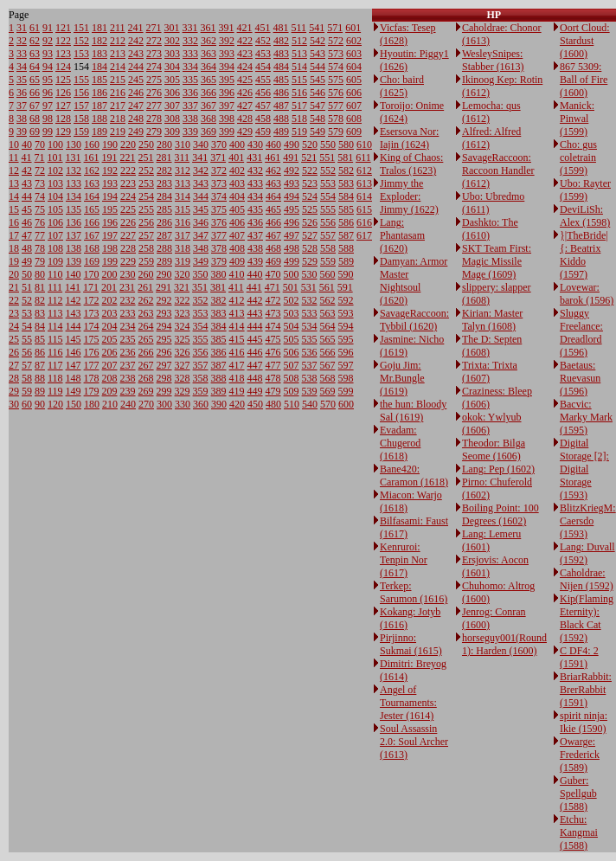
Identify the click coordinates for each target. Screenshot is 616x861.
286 (164, 222)
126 (63, 93)
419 (237, 391)
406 (237, 222)
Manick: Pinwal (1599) (577, 119)
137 (74, 235)
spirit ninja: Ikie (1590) (584, 722)
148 (74, 378)
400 (237, 145)
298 (164, 378)
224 (128, 196)
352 (201, 300)
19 (14, 261)
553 (328, 183)
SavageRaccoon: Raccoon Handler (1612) (498, 170)
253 (146, 183)
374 (219, 196)
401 (236, 157)
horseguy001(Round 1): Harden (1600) (504, 644)
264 (146, 326)
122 (63, 41)
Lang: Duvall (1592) (587, 553)
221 (128, 157)
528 (310, 248)
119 (55, 391)
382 (219, 300)
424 (245, 67)
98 (48, 119)
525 (310, 209)
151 (81, 28)
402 (237, 170)
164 (92, 196)
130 (74, 145)
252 (146, 170)
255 (146, 209)
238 (128, 378)
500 (292, 274)
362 (209, 41)
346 (201, 222)
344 (201, 196)
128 (63, 119)
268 (146, 378)
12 (14, 170)
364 (209, 67)
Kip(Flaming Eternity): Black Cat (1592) (587, 618)
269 (146, 391)
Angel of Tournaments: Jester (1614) (408, 703)
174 (92, 326)
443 (255, 313)
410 (237, 274)
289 (164, 261)
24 (14, 326)
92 (48, 41)
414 (237, 326)
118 (55, 378)
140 (74, 274)
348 (201, 248)
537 (310, 365)
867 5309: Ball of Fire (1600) (584, 80)
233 (128, 313)
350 (201, 274)
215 (118, 80)
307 (172, 106)
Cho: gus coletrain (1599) (578, 157)
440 (255, 274)
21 (14, 287)
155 (81, 80)
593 (346, 313)
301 (172, 28)
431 (254, 157)
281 (164, 157)
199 (110, 261)
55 (27, 339)
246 (136, 93)
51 (27, 287)
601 (353, 28)
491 (291, 157)
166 (92, 222)
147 (74, 365)
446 (255, 352)
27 (14, 365)
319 (183, 261)
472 (273, 300)
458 (263, 119)
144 (74, 326)
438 (255, 248)
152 (81, 41)
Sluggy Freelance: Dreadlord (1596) (581, 333)
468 (273, 248)
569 (328, 391)
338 (190, 119)
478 (273, 378)
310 (183, 145)
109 (55, 261)
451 (263, 28)
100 (55, 145)
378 (219, 248)
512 (299, 41)
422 (245, 41)
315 (183, 209)
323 (183, 313)
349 (201, 261)
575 (336, 80)
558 (328, 248)
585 (346, 209)
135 (74, 209)
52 (27, 300)
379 (219, 261)
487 (281, 106)
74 (40, 196)
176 (92, 352)
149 (74, 391)
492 (292, 170)
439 (255, 261)
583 (346, 183)
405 (237, 209)
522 (310, 170)
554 (328, 196)
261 (145, 287)
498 (292, 248)
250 (146, 145)
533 (310, 313)
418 (237, 378)
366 (209, 93)
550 (328, 145)
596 (346, 352)
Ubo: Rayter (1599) (585, 190)
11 (14, 157)
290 (164, 274)
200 (110, 274)
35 (22, 80)
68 (35, 119)
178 (92, 378)
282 (164, 170)
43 (27, 183)
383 (219, 313)
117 (55, 365)
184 (99, 67)
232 (128, 300)
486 (281, 93)
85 (40, 339)
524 (310, 196)
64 (35, 67)
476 (273, 352)
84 (40, 326)
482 (281, 41)
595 (346, 339)
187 (99, 106)
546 (318, 93)
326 (183, 352)
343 (201, 183)
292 (164, 300)
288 (164, 248)
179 (92, 391)
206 (110, 352)
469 (273, 261)
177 (92, 365)
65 (35, 80)
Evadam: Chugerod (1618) (400, 443)
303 (172, 54)
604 (354, 67)
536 (310, 352)
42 (27, 170)
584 (346, 196)
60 (27, 404)
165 (92, 209)
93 (48, 54)
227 (128, 235)
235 (128, 339)
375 (219, 209)
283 (164, 183)
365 (209, 80)
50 (27, 274)
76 (40, 222)
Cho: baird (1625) (402, 86)
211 (118, 28)
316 (183, 222)
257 (146, 235)
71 (40, 157)
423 (245, 54)
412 (237, 300)
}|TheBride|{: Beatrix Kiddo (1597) (584, 255)
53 (27, 313)
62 (35, 41)
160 (92, 145)
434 (255, 196)
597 (346, 365)
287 (164, 235)
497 (292, 235)
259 (146, 261)
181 (99, 28)
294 (164, 326)
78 (40, 248)
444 (255, 326)
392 (227, 41)
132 (74, 170)
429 (245, 132)
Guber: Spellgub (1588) (578, 794)
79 (40, 261)
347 (201, 235)
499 (292, 261)
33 (22, 54)
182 (99, 41)
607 (354, 106)
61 (35, 28)
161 (92, 157)
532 (310, 300)
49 (27, 261)
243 (136, 54)
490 (292, 145)
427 (245, 106)
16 (14, 222)
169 (92, 261)
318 (183, 248)
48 (27, 248)
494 (292, 196)
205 (110, 339)
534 (310, 326)
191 (110, 157)
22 (14, 300)
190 (110, 145)
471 (273, 287)
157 (81, 106)
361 (209, 28)
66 (35, 93)
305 (172, 80)
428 (245, 119)
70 (40, 145)
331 (190, 28)
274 (154, 67)
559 (328, 261)
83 (40, 313)
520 (310, 145)
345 (201, 209)
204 (110, 326)
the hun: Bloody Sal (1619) (413, 411)
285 (164, 209)
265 (146, 339)
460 (273, 145)
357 (201, 365)
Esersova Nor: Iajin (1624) (409, 138)
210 (110, 404)
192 (110, 170)
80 (40, 274)
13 (14, 183)
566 (328, 352)
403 (237, 183)
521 (309, 157)
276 (154, 93)
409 (237, 261)
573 (336, 54)
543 (318, 54)
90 (40, 404)
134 (74, 196)
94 (48, 67)
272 (154, 41)
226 (128, 222)
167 (92, 235)
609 (354, 132)
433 (255, 183)
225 (128, 209)
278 (154, 119)
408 (237, 248)
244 (136, 67)
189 (99, 132)
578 (336, 119)
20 (14, 274)
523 (310, 183)
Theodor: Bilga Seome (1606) (494, 450)
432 (255, 170)
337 (190, 106)
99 (48, 132)
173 (92, 313)
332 (190, 41)
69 (35, 132)
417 (237, 365)
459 (263, 132)
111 (55, 287)
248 (136, 119)
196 (110, 222)
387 (219, 365)
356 (201, 352)
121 (63, 28)
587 (346, 235)
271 (154, 28)
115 (55, 339)
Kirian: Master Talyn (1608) (492, 320)
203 (110, 313)
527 (310, 235)
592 (346, 300)
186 (99, 93)
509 (292, 391)
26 (14, 352)
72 (40, 170)
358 (201, 378)
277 (154, 106)
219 (118, 132)
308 (172, 119)
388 (219, 378)
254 (146, 196)
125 (63, 80)
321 (182, 287)
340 (201, 145)
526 (310, 222)
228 (128, 248)
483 (281, 54)
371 (218, 157)
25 (14, 339)
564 (328, 326)
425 (245, 80)
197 (110, 235)
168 (92, 248)
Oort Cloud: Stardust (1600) (585, 41)
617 (364, 235)
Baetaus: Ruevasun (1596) (580, 378)
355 (201, 339)
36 (22, 93)
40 (27, 145)
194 (110, 196)
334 (190, 67)
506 (292, 352)
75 (40, 209)
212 (118, 41)
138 (74, 248)
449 (255, 391)
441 (254, 287)
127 (63, 106)
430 (255, 145)
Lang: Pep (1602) (498, 469)
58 (27, 378)
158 (81, 119)
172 (92, 300)
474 (273, 326)
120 (55, 404)
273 (154, 54)
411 (236, 287)
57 (27, 365)
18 (14, 248)
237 (128, 365)
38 (22, 119)
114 (55, 326)
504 (292, 326)
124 (63, 67)
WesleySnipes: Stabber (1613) (493, 60)
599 (346, 391)
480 (273, 404)
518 (299, 119)
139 (74, 261)
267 (146, 365)
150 (74, 404)
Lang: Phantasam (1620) (402, 235)
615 (364, 209)
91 (48, 28)
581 (345, 157)
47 (27, 235)
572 (336, 41)
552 (328, 170)
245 (136, 80)
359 (201, 391)
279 (154, 132)
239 (128, 391)
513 (299, 54)
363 (209, 54)
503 (292, 313)
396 (227, 93)
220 (128, 145)
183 (99, 54)
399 (227, 132)
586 (346, 222)
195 (110, 209)
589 (346, 261)
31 (22, 28)
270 (146, 404)
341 (200, 157)
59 (27, 391)
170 (92, 274)
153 (81, 54)
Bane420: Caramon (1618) (414, 475)
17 (14, 235)
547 (318, 106)
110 (55, 274)
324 (183, 326)
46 (27, 222)
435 (255, 209)
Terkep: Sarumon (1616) (414, 592)
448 (255, 378)
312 (183, 170)
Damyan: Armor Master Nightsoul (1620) (414, 281)
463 (273, 183)
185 (99, 80)
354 (201, 326)
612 (364, 170)
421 (245, 28)
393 (227, 54)
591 (345, 287)
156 (81, 93)
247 (136, 106)
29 (14, 391)
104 (55, 196)
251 (146, 157)
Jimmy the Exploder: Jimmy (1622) (409, 196)
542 (318, 41)
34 (22, 67)
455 (263, 80)
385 (219, 339)
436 (255, 222)
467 (273, 235)
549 (318, 132)
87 (40, 365)
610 (364, 145)
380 (219, 274)
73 (40, 183)
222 (128, 170)
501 (291, 287)
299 (164, 391)
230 (128, 274)
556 (328, 222)
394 (227, 67)
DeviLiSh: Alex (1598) (585, 216)
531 (309, 287)
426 (245, 93)
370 (219, 145)
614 (364, 196)
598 (346, 378)
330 (183, 404)
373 (219, 183)
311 (183, 157)
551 (327, 157)
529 (310, 261)
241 (136, 28)
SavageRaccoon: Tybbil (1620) (414, 320)
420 (237, 404)
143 (74, 313)
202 (110, 300)
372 (219, 170)
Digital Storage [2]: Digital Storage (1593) (584, 469)
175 (92, 339)
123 (63, 54)
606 (354, 93)
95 (48, 80)
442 (255, 300)
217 (118, 106)
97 (48, 106)
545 (318, 80)
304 (172, 67)
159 (81, 132)
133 (74, 183)
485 (281, 80)
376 (219, 222)
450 (255, 404)
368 (209, 119)
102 (55, 170)
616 (364, 222)
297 (164, 365)
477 (273, 365)
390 (219, 404)
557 (328, 235)
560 (328, 274)
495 (292, 209)
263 (146, 313)
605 (354, 80)
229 (128, 261)
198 (110, 248)
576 (336, 93)
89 (40, 391)
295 (164, 339)
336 (190, 93)
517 (299, 106)
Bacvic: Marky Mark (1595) (586, 417)
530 (310, 274)
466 (273, 222)
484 (281, 67)
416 (237, 352)
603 (354, 54)
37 (22, 106)
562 (328, 300)
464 (273, 196)
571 (335, 28)
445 (255, 339)
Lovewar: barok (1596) (587, 294)
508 (292, 378)
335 (190, 80)
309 (172, 132)
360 (201, 404)
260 (146, 274)
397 (227, 106)
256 (146, 222)
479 (273, 391)
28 (14, 378)
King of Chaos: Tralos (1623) (411, 164)
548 (318, 119)
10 (14, 145)
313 (183, 183)
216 (118, 93)
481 (281, 28)
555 (328, 209)
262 (146, 300)
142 (74, 300)
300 (164, 404)
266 (146, 352)
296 (164, 352)
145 (74, 339)
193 (110, 183)
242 (136, 41)
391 (227, 28)
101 (55, 157)
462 (273, 170)
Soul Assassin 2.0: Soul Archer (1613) (414, 742)
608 (354, 119)
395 (227, 80)
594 (346, 326)
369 (209, 132)
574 (336, 67)
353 (201, 313)
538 (310, 378)
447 (255, 365)
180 (92, 404)
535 (310, 339)
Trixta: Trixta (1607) (490, 372)
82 (40, 300)
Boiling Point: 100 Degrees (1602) (500, 514)
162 (92, 170)
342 (201, 170)
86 (40, 352)
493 (292, 183)
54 (27, 326)
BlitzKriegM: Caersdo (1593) (588, 521)
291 (164, 287)
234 (128, 326)
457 (263, 106)
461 (273, 157)
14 (14, 196)
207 (110, 365)
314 (183, 196)
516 (299, 93)
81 (40, 287)
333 (190, 54)
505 (292, 339)
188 (99, 119)
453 (263, 54)
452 (263, 41)
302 (172, 41)
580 (346, 145)
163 (92, 183)
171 (91, 287)
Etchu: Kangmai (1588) (579, 832)
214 (118, 67)
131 (74, 157)
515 (299, 80)
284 (164, 196)
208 (110, 378)
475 (273, 339)
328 (183, 378)
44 (27, 196)
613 (364, 183)
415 (237, 339)
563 (328, 313)
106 (55, 222)
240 (128, 404)
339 (190, 132)
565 (328, 339)
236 (128, 352)
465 (273, 209)
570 (328, 404)
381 (218, 287)
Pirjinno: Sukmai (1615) (411, 644)
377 (219, 235)
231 (127, 287)
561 (327, 287)
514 (299, 67)
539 (310, 391)
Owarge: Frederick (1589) (580, 755)
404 (237, 196)
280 (164, 145)
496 (292, 222)
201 (109, 287)
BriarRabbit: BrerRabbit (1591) (586, 690)
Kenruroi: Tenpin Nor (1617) (404, 560)
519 (299, 132)
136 (74, 222)
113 (55, 313)
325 (183, 339)
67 (35, 106)
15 (14, 209)
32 (22, 41)
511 (299, 28)
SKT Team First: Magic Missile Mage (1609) (497, 261)
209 (110, 391)
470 (273, 274)
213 (118, 54)
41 (27, 157)
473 (273, 313)
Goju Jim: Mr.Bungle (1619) (402, 378)
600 (346, 404)
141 (73, 287)
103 (55, 183)
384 (219, 326)
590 (346, 274)
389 (219, 391)
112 (55, 300)
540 (310, 404)
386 (219, 352)
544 (318, 67)
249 (136, 132)
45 (27, 209)
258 (146, 248)
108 (55, 248)
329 (183, 391)
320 (183, 274)
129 (63, 132)
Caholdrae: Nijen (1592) (587, 579)
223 (128, 183)
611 (363, 157)
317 (183, 235)
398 (227, 119)
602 (354, 41)
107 (55, 235)
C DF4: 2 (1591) (579, 657)
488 (281, 119)
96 (48, 93)
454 (263, 67)
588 (346, 248)
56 (27, 352)
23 (14, 313)
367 (209, 106)
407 (237, 235)
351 (200, 287)
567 (328, 365)
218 (118, 119)
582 (346, 170)
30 (14, 404)
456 (263, 93)
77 (40, 235)
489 (281, 132)
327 (183, 365)
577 (336, 106)
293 (164, 313)
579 (336, 132)
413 (237, 313)
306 (172, 93)
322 (183, 300)
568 (328, 378)
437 (255, 235)
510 (292, 404)
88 (40, 378)
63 (35, 54)
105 (55, 209)
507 (292, 365)
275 (154, 80)
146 (74, 352)
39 (22, 132)
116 (55, 352)
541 (317, 28)
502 (292, 300)
